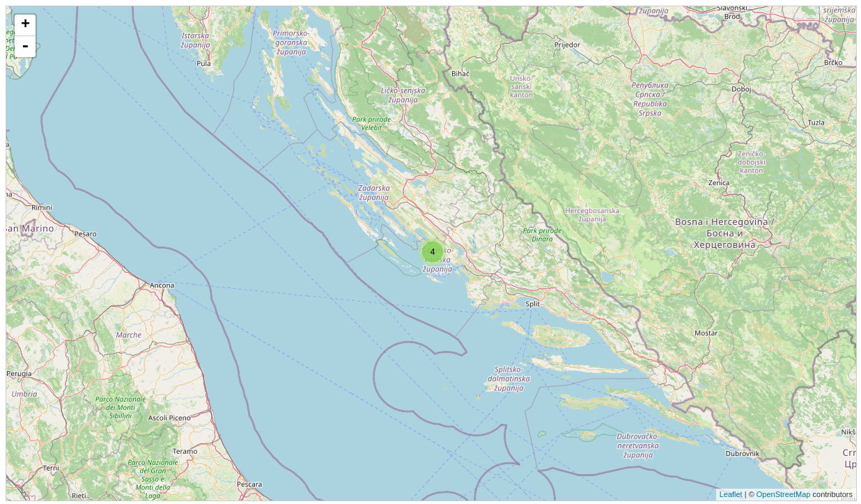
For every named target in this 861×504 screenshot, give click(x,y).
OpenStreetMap (784, 494)
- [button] (25, 47)
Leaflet (731, 494)
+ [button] (25, 25)
